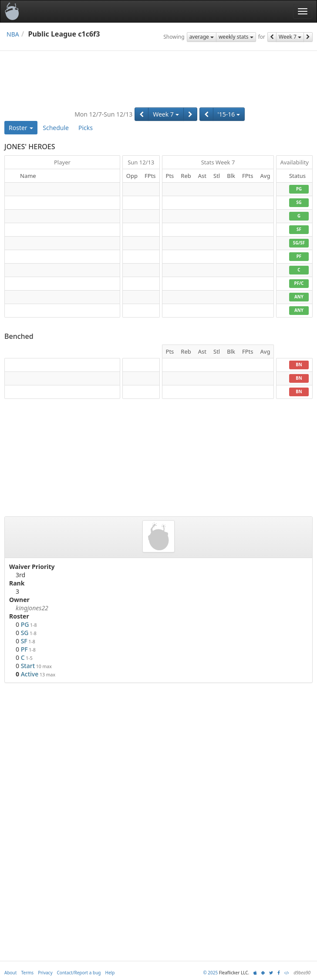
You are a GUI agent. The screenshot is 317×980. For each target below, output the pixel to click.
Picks (86, 128)
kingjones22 (32, 608)
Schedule (56, 128)
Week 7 (290, 37)
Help (110, 973)
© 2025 (210, 973)
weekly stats (236, 37)
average (202, 37)
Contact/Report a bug (79, 973)
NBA (13, 34)
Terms (27, 973)
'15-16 (229, 114)
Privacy (45, 973)
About (10, 973)
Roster (21, 128)
